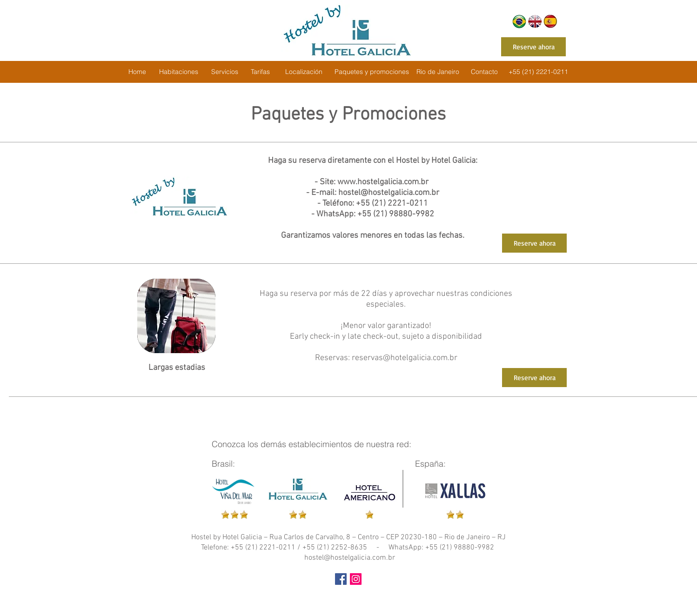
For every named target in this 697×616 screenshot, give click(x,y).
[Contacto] (484, 72)
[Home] (137, 72)
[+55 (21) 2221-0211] (538, 72)
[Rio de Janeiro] (438, 72)
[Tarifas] (260, 72)
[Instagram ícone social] (356, 579)
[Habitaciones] (179, 72)
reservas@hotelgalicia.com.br (405, 358)
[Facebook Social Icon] (341, 579)
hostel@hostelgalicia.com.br (389, 193)
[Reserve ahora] (533, 47)
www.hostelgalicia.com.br (383, 182)
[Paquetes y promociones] (372, 72)
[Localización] (304, 72)
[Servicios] (225, 72)
